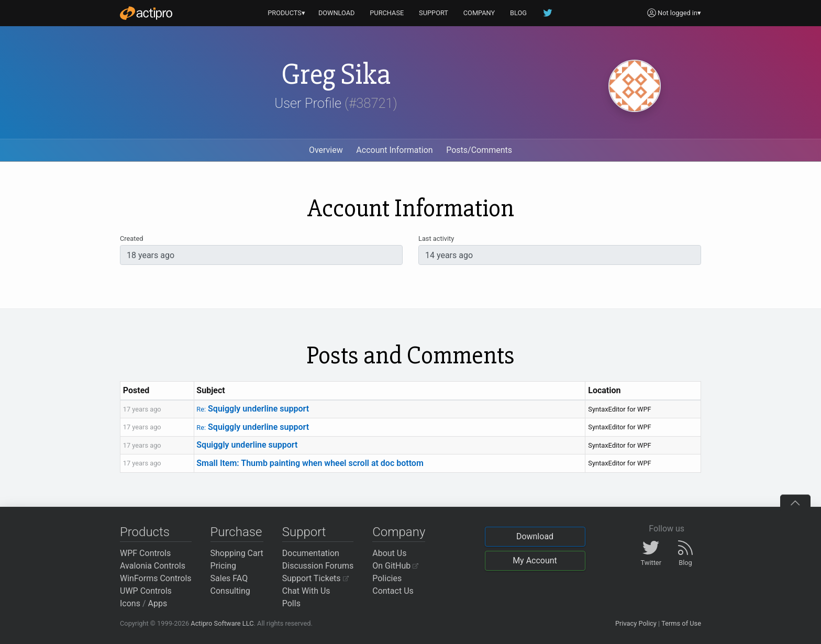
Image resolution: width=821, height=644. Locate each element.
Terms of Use (681, 623)
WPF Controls (145, 553)
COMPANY (479, 13)
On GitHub (395, 566)
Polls (291, 603)
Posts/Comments (479, 150)
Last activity (436, 238)
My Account (535, 560)
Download (535, 536)
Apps (158, 603)
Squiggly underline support (253, 409)
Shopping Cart (237, 553)
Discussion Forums (318, 566)
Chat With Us (306, 591)
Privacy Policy (636, 623)
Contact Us (393, 591)
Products (145, 532)
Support (304, 532)
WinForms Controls (156, 578)
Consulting (230, 591)
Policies (387, 578)
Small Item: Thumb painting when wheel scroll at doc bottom (310, 463)
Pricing (224, 566)
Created (131, 238)
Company (399, 532)
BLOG (518, 13)
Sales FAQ (229, 578)
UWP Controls (146, 591)
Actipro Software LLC (222, 623)
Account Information (394, 150)
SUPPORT (434, 13)
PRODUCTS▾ (286, 13)
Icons (130, 603)
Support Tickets (315, 578)
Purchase (236, 532)
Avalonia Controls (153, 566)
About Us (389, 553)
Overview (326, 150)
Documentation (311, 553)
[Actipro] (146, 13)
